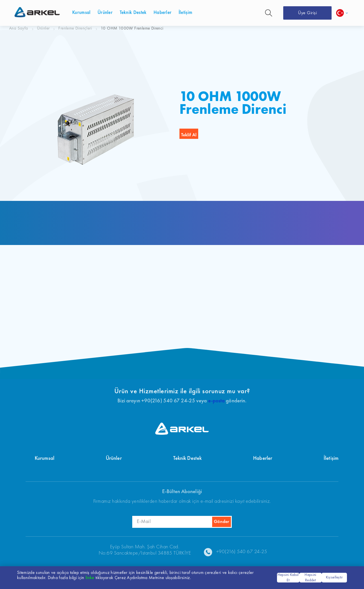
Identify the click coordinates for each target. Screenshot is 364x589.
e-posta (217, 401)
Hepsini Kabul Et (288, 578)
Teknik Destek (187, 459)
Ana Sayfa (19, 29)
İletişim (331, 459)
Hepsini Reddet (310, 578)
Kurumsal (45, 459)
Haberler (263, 459)
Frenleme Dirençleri (75, 29)
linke (90, 578)
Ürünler (43, 29)
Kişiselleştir (334, 577)
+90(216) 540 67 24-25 (242, 552)
